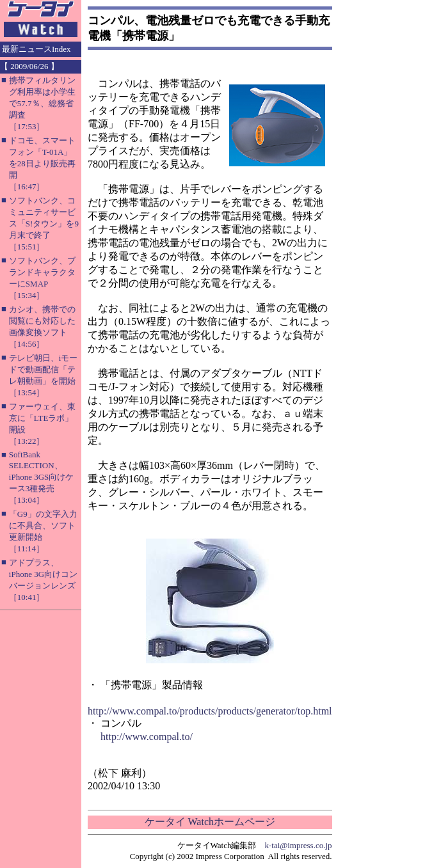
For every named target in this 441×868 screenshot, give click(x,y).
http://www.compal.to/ (147, 737)
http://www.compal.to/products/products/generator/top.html (210, 711)
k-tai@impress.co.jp (298, 845)
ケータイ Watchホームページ (210, 822)
